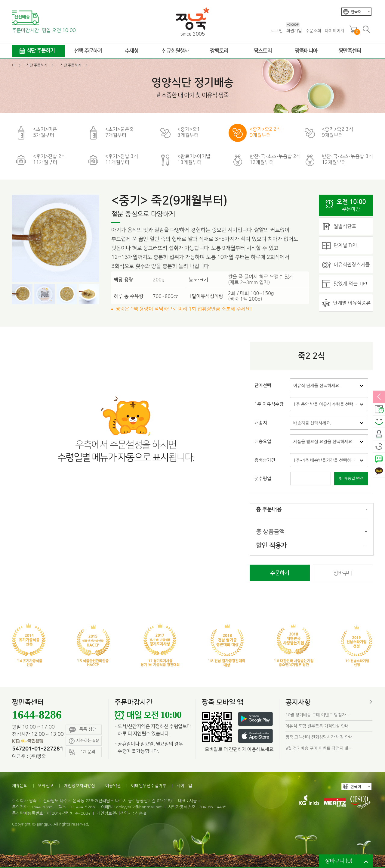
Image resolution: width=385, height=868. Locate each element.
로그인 (277, 31)
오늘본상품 (379, 447)
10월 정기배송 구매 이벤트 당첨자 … (318, 715)
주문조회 (313, 31)
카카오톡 (379, 471)
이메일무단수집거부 (149, 786)
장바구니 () (339, 861)
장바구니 (343, 573)
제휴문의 (20, 786)
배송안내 (379, 409)
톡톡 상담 (83, 730)
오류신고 (46, 786)
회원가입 (294, 31)
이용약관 (113, 786)
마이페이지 (335, 31)
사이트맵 (184, 786)
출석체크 (379, 434)
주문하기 (280, 573)
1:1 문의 (82, 752)
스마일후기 (379, 422)
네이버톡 (379, 459)
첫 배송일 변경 (351, 479)
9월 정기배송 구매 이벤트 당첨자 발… (319, 748)
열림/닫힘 (379, 397)
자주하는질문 (84, 741)
